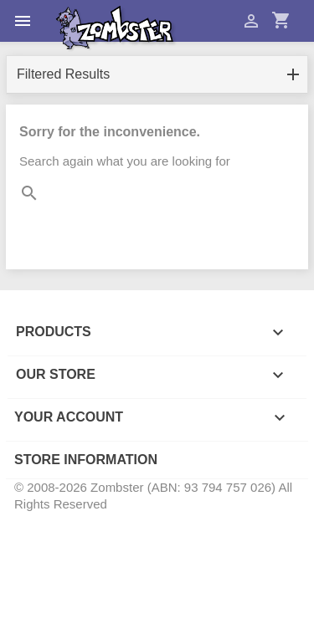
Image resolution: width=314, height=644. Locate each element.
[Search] (157, 221)
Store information (86, 460)
